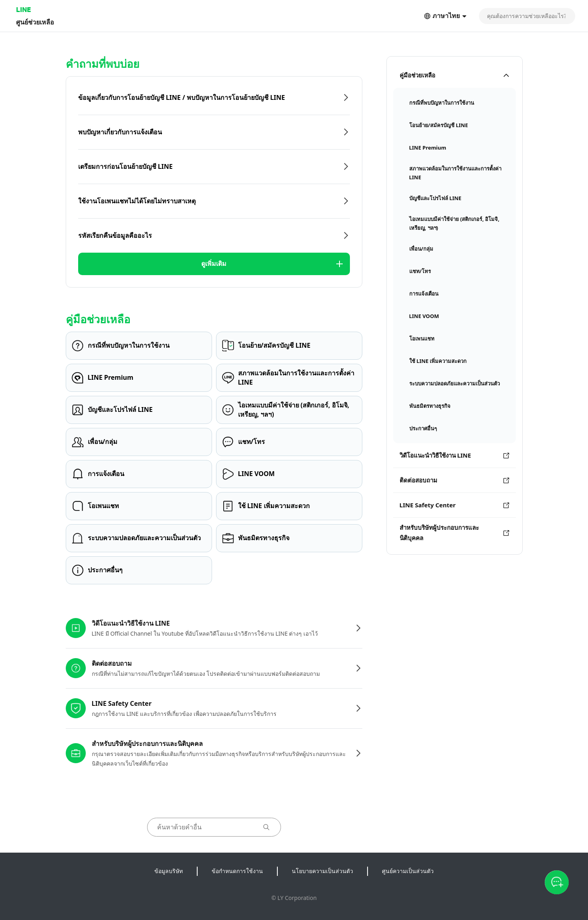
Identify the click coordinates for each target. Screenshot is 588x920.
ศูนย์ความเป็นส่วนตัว (408, 871)
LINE (23, 9)
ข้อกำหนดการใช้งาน (237, 871)
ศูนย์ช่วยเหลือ (35, 22)
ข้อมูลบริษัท (169, 871)
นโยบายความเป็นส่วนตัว (322, 871)
